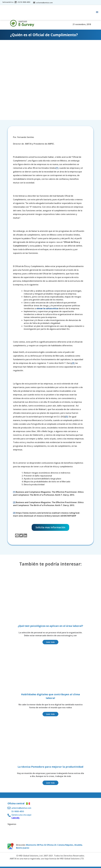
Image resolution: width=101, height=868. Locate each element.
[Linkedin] (25, 535)
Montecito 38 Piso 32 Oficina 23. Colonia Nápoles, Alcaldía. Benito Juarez (49, 846)
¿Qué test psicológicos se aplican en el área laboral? (50, 626)
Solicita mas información (50, 527)
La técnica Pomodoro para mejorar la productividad (50, 767)
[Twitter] (21, 535)
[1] (57, 168)
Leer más (50, 642)
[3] (67, 417)
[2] (73, 363)
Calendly (16, 818)
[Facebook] (17, 535)
